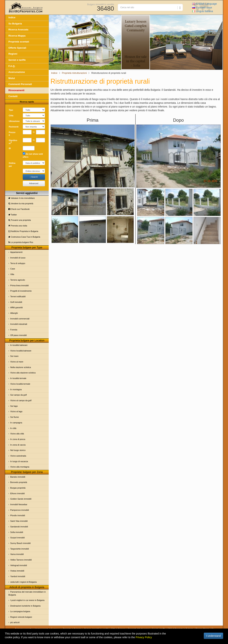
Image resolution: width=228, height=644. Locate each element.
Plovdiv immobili (18, 515)
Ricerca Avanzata (18, 30)
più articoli (15, 622)
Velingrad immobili (19, 565)
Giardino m (13, 142)
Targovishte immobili (20, 549)
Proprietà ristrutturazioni (74, 73)
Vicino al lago (16, 411)
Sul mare (14, 356)
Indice (12, 17)
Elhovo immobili (17, 493)
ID (10, 148)
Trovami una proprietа (20, 220)
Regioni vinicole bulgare (21, 617)
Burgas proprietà (18, 488)
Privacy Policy (144, 637)
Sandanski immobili (19, 527)
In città (13, 428)
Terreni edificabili (18, 296)
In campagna (16, 423)
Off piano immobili (18, 335)
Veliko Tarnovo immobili (21, 560)
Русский (202, 7)
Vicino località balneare (21, 351)
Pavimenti (14, 127)
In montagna (16, 389)
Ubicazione (14, 121)
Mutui (12, 78)
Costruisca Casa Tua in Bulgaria (24, 237)
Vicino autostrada (18, 456)
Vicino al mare (17, 362)
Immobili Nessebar (19, 504)
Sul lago (14, 406)
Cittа (11, 116)
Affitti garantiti (16, 307)
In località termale (18, 378)
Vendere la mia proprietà (21, 203)
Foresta (14, 330)
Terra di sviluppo (18, 263)
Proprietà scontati (19, 42)
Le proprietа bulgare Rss (21, 242)
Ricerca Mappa (17, 36)
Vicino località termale (20, 384)
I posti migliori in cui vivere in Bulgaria (27, 600)
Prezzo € (12, 134)
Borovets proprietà (19, 482)
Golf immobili (16, 302)
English (204, 4)
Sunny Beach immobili (20, 543)
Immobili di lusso (18, 258)
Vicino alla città (17, 434)
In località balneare (19, 345)
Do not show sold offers (33, 155)
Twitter (13, 215)
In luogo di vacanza (19, 461)
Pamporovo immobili (20, 510)
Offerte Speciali (17, 48)
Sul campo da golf (18, 395)
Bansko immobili (18, 477)
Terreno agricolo (18, 280)
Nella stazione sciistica (21, 367)
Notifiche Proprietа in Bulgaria (23, 231)
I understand (213, 636)
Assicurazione (17, 72)
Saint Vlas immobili (19, 521)
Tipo (11, 110)
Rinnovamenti (16, 90)
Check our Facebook (19, 209)
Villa (12, 274)
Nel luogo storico (18, 450)
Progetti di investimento (21, 291)
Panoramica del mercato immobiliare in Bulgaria (27, 593)
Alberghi (14, 313)
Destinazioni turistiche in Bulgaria (25, 606)
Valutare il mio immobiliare (22, 198)
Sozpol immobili (17, 538)
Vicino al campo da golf (21, 400)
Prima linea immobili (19, 285)
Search (34, 177)
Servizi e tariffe (17, 60)
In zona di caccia (18, 445)
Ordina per (12, 165)
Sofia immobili (17, 532)
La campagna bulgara (20, 611)
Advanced (34, 183)
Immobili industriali (19, 324)
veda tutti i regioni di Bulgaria (23, 582)
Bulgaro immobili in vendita (101, 4)
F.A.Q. (12, 66)
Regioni (13, 54)
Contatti (13, 96)
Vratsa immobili (17, 571)
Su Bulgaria (15, 24)
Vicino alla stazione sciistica (23, 373)
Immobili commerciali (20, 319)
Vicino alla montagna (20, 467)
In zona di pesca (18, 439)
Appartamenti (16, 252)
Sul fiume (15, 417)
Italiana (203, 11)
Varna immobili (17, 554)
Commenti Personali (20, 84)
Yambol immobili (18, 576)
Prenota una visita (18, 226)
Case (13, 269)
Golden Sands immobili (21, 499)
